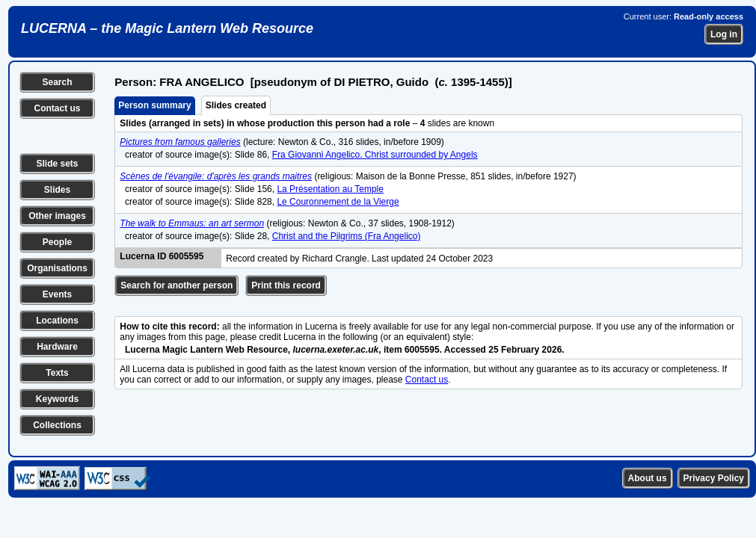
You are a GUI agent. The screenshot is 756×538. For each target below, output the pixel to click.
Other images (57, 216)
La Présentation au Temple (330, 189)
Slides (57, 190)
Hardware (57, 347)
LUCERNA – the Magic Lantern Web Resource (167, 28)
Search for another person (176, 285)
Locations (57, 321)
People (57, 242)
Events (57, 294)
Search (57, 82)
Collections (57, 425)
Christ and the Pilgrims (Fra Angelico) (347, 236)
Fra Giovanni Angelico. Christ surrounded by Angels (375, 155)
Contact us (57, 108)
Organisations (57, 268)
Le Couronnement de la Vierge (338, 202)
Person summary (154, 105)
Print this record (286, 285)
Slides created (236, 105)
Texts (57, 373)
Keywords (57, 399)
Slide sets (57, 164)
